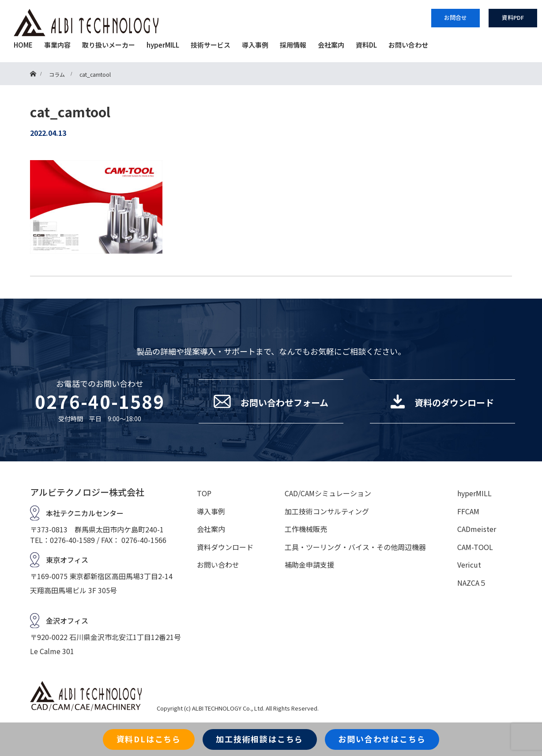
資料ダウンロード (225, 547)
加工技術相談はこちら (260, 739)
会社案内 (331, 45)
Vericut (469, 565)
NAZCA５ (472, 583)
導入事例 (255, 45)
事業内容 (57, 45)
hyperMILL (163, 45)
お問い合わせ (408, 45)
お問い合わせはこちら (382, 739)
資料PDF (513, 17)
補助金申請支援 (309, 565)
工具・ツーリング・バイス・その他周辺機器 (355, 547)
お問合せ (455, 17)
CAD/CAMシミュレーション (328, 493)
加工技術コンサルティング (327, 511)
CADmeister (477, 529)
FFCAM (468, 511)
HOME (23, 45)
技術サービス (211, 45)
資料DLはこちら (149, 739)
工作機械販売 (306, 529)
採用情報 (293, 45)
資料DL (366, 45)
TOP (204, 493)
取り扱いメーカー (109, 45)
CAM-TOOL (475, 547)
